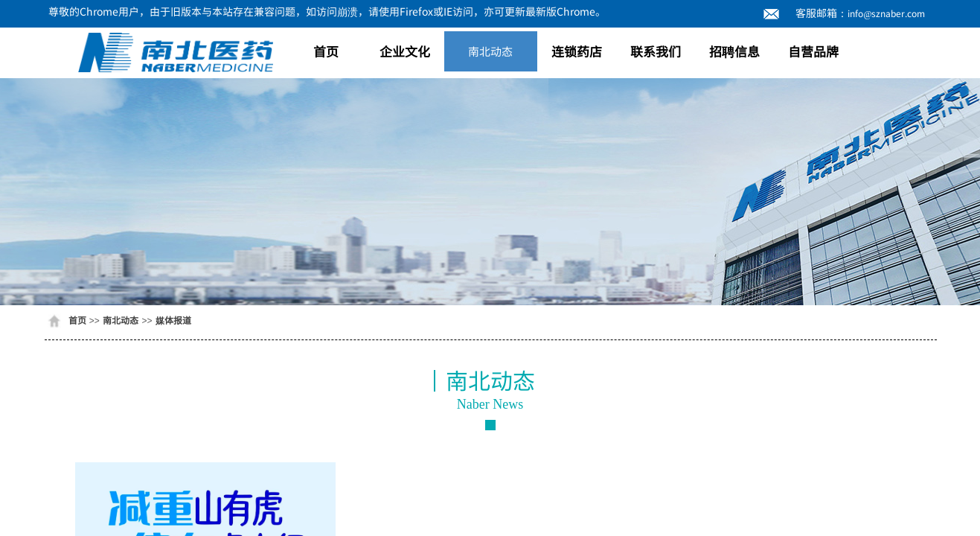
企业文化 (405, 51)
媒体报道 (173, 320)
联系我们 (656, 51)
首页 (326, 51)
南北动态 (490, 51)
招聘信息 (734, 51)
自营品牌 (813, 51)
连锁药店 (577, 51)
